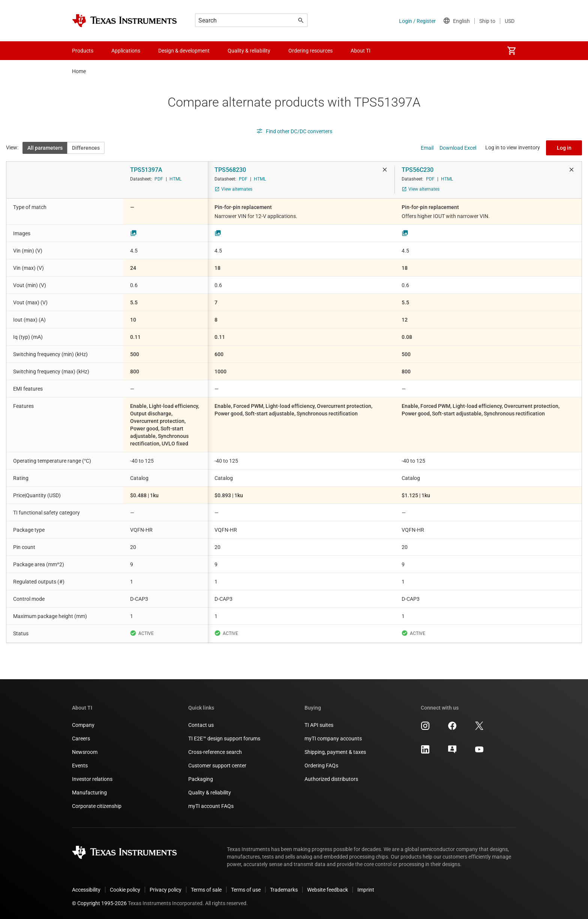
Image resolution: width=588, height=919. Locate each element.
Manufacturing (89, 793)
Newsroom (85, 752)
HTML (175, 179)
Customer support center (217, 766)
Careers (81, 739)
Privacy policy (166, 890)
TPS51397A (146, 170)
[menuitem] (511, 51)
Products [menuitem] (83, 51)
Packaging (201, 779)
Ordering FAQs (321, 766)
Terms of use (246, 890)
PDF (159, 179)
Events (80, 766)
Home (79, 71)
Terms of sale (206, 890)
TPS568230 (230, 170)
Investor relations (92, 779)
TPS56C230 (418, 170)
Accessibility (86, 890)
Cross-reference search (215, 752)
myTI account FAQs (211, 806)
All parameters (45, 148)
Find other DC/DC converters (294, 131)
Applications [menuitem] (126, 51)
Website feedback (328, 890)
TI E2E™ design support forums (224, 739)
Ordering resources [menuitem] (310, 51)
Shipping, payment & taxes (335, 752)
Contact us (201, 725)
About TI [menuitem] (361, 51)
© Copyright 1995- (99, 903)
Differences (86, 148)
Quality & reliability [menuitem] (249, 51)
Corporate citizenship (97, 806)
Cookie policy (125, 890)
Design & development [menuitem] (184, 51)
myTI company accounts (333, 739)
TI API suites (319, 725)
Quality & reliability (210, 793)
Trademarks (284, 890)
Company (83, 725)
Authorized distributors (331, 779)
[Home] (124, 21)
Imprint (366, 890)
